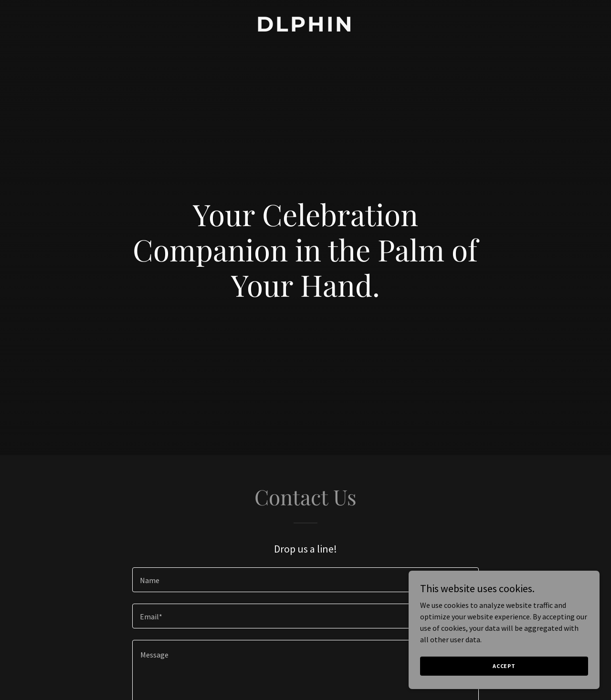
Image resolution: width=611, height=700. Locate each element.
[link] (306, 29)
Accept (504, 666)
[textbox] (305, 580)
